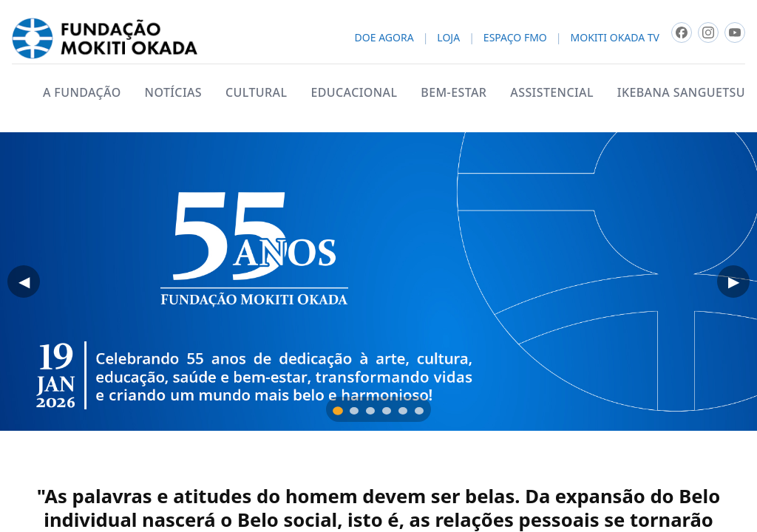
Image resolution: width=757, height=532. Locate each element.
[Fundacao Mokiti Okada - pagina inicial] (105, 38)
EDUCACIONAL (354, 92)
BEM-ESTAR (454, 92)
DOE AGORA (384, 38)
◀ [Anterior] (24, 282)
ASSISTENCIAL (552, 92)
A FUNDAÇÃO (82, 92)
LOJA (448, 38)
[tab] (338, 411)
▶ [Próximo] (734, 282)
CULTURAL (256, 92)
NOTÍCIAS (173, 92)
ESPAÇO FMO (515, 38)
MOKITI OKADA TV (615, 38)
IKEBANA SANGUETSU (681, 92)
